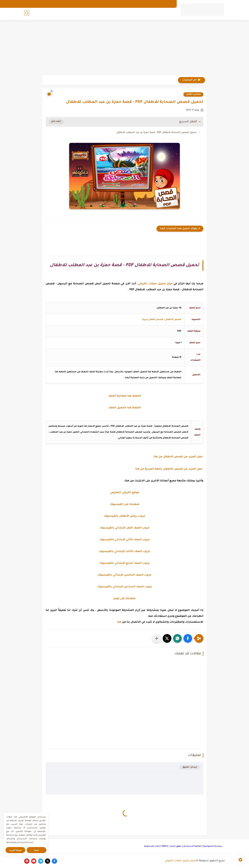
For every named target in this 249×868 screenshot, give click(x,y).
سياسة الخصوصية (213, 846)
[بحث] (27, 14)
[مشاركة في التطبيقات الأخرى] (157, 638)
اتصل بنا (111, 4)
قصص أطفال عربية (153, 320)
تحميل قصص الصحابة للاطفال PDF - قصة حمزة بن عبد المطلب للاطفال (156, 133)
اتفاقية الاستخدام (192, 846)
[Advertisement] (124, 48)
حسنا (36, 850)
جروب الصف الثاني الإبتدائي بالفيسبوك (125, 540)
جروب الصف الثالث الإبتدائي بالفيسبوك (124, 552)
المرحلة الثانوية (84, 14)
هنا (119, 622)
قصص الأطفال (173, 320)
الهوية (123, 4)
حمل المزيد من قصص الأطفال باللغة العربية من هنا (169, 469)
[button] (188, 638)
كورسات (62, 14)
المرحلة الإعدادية (111, 14)
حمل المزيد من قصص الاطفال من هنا (178, 457)
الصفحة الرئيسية (164, 4)
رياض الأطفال (164, 14)
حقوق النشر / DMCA (172, 846)
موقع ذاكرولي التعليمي (125, 493)
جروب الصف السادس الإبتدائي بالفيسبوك (125, 587)
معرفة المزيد (15, 850)
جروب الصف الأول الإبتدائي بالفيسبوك (124, 528)
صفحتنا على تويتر (124, 599)
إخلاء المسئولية (152, 846)
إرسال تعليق (190, 767)
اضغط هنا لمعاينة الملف (125, 396)
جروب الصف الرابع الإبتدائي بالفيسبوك (124, 563)
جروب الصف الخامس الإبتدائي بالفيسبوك (124, 575)
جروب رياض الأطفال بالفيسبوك (124, 516)
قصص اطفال (193, 94)
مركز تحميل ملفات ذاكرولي (180, 861)
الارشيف (147, 4)
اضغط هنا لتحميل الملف (125, 408)
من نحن (134, 4)
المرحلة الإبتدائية (138, 14)
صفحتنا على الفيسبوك (125, 504)
